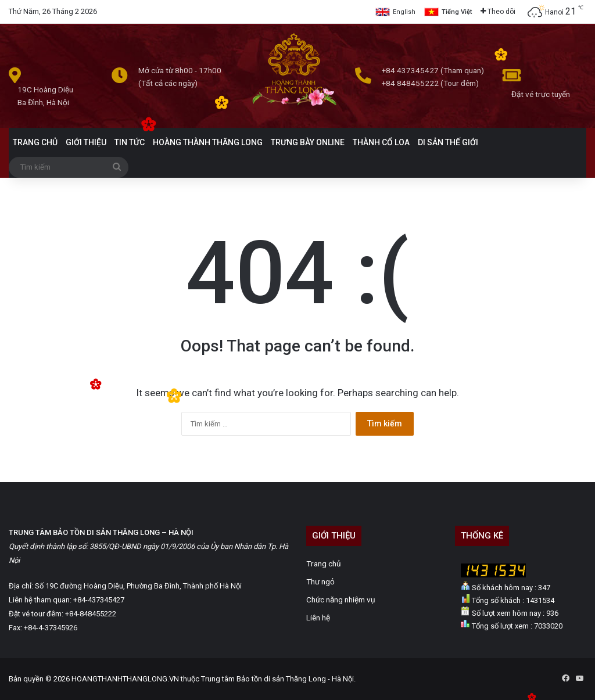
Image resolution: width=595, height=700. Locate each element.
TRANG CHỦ (35, 142)
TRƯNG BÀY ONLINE (308, 142)
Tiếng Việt (457, 12)
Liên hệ (318, 618)
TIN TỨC (130, 142)
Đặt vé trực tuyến (541, 94)
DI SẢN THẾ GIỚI (448, 142)
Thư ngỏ (320, 581)
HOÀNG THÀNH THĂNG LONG (208, 142)
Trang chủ (324, 563)
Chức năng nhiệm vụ (341, 600)
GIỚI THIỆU (86, 142)
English (404, 12)
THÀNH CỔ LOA (381, 142)
